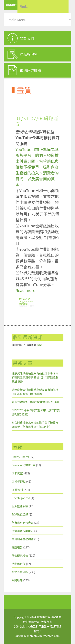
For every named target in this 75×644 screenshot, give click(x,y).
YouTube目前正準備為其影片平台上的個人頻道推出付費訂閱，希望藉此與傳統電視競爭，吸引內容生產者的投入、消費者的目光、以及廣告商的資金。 (37, 167)
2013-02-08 (24, 299)
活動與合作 (18, 564)
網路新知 (23, 304)
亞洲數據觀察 (20, 506)
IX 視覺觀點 (19, 481)
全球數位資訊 (20, 514)
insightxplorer (26, 301)
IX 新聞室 (17, 473)
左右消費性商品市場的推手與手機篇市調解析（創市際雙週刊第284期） (35, 425)
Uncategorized (21, 498)
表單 (39, 345)
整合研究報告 (20, 555)
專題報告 (17, 547)
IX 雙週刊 (17, 490)
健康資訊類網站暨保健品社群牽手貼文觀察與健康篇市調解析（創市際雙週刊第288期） (35, 377)
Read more (25, 290)
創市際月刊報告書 (23, 523)
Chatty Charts (20, 457)
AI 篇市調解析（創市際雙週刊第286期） (36, 402)
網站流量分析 (20, 572)
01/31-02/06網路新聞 (37, 121)
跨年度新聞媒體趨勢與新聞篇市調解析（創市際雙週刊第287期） (35, 392)
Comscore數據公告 (23, 465)
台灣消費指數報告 (23, 531)
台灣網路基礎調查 (23, 539)
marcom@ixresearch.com (43, 636)
